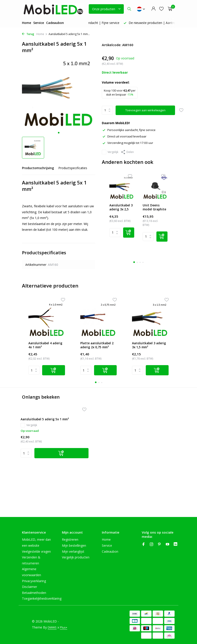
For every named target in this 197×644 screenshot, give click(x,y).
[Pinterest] (160, 544)
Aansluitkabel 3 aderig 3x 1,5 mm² (149, 347)
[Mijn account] (153, 9)
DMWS (53, 624)
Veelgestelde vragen (36, 551)
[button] (59, 133)
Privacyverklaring (34, 581)
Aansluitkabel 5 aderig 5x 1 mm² (45, 433)
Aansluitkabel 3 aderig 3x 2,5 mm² (122, 208)
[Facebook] (144, 544)
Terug (28, 34)
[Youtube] (167, 544)
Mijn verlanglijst (73, 551)
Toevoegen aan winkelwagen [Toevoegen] (146, 110)
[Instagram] (152, 544)
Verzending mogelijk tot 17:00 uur (129, 143)
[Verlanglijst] (161, 9)
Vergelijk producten (76, 557)
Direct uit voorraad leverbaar (125, 136)
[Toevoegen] (52, 469)
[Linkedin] (175, 544)
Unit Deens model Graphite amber (154, 208)
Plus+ (36, 630)
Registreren (70, 539)
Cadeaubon (55, 23)
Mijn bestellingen (74, 545)
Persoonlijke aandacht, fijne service (130, 130)
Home (27, 23)
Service (39, 23)
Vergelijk (110, 152)
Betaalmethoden (34, 593)
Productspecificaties (73, 168)
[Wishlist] (127, 183)
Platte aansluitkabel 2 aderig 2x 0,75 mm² (98, 348)
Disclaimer (30, 587)
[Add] (131, 237)
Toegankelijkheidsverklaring (42, 598)
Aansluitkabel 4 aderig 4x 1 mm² (44, 347)
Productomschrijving (38, 168)
